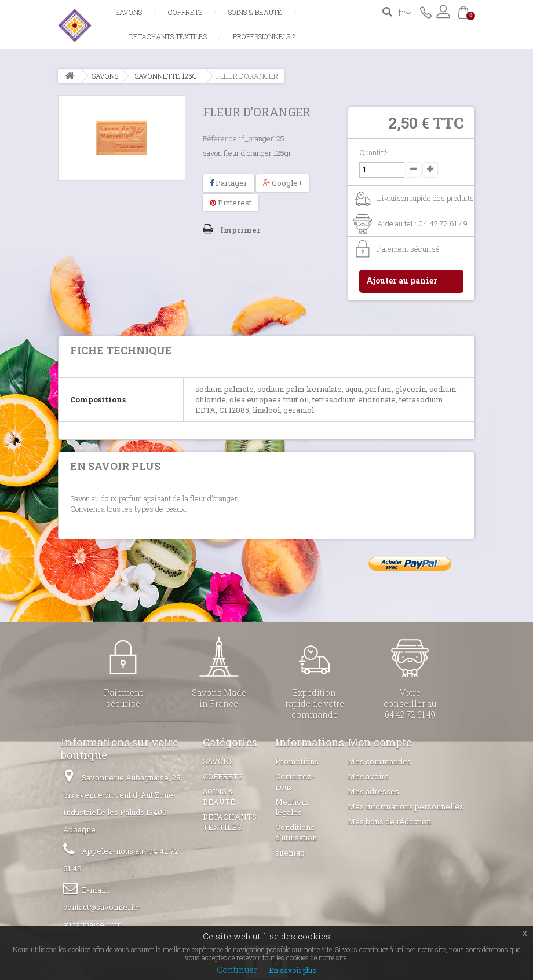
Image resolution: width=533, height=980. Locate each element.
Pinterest (231, 203)
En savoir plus (293, 970)
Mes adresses (373, 791)
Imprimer (240, 230)
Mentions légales (293, 807)
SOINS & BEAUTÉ (255, 12)
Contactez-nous (426, 12)
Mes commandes (379, 761)
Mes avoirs (368, 776)
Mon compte (380, 742)
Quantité (373, 152)
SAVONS (129, 12)
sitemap (290, 853)
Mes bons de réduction (389, 821)
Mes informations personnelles (406, 806)
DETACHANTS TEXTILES (168, 36)
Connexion (443, 12)
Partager (229, 183)
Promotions (297, 761)
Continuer (237, 970)
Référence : (222, 138)
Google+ (283, 183)
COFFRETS (185, 12)
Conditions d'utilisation (296, 832)
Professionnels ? (264, 36)
